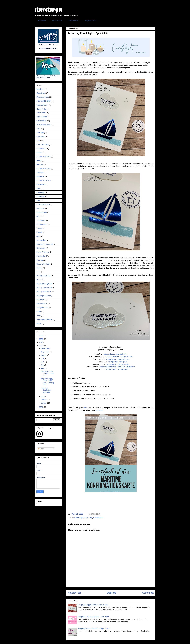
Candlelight (79, 518)
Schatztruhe (41, 300)
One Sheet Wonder (44, 276)
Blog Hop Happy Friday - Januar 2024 (93, 605)
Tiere (38, 129)
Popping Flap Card (44, 296)
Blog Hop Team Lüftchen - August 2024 (94, 629)
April (43, 368)
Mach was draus (43, 97)
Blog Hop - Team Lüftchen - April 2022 (93, 617)
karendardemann (112, 357)
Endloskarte (41, 248)
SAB (38, 141)
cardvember (41, 113)
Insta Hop (88, 518)
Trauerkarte (41, 220)
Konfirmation (98, 518)
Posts (41, 449)
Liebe (39, 272)
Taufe (39, 316)
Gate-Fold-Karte (43, 145)
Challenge (40, 192)
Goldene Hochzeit (43, 264)
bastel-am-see (127, 357)
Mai (43, 365)
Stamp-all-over (123, 359)
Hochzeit (40, 165)
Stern (38, 216)
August (44, 355)
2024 (41, 339)
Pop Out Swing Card (44, 284)
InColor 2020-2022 (44, 157)
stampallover (111, 359)
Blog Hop (40, 89)
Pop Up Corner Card (44, 288)
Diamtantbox (41, 240)
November (45, 348)
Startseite (42, 21)
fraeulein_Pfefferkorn (126, 367)
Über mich (57, 21)
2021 (41, 407)
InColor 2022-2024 (44, 125)
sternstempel (48, 10)
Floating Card (42, 256)
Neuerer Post (74, 593)
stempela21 (113, 362)
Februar (44, 400)
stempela (123, 362)
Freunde (40, 260)
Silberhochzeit (42, 304)
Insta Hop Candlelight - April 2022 (46, 390)
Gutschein (40, 208)
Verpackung (41, 149)
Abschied (40, 172)
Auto (38, 236)
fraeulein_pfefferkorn (108, 367)
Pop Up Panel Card (44, 292)
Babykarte (40, 176)
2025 (41, 336)
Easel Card (41, 196)
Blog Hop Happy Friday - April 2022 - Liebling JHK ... (47, 382)
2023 (41, 342)
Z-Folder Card (42, 224)
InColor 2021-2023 (44, 101)
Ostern (39, 280)
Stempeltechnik (42, 308)
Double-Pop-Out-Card (45, 244)
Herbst (39, 161)
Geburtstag (41, 93)
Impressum (90, 21)
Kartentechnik (42, 212)
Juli (43, 358)
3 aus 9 (39, 232)
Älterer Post (148, 593)
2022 (41, 346)
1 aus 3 (39, 228)
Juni (43, 362)
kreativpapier (112, 364)
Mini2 (38, 200)
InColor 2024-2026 (44, 169)
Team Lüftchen (42, 105)
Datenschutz (73, 21)
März (43, 396)
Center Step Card (43, 204)
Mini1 (38, 188)
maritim (39, 153)
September (45, 352)
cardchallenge (42, 117)
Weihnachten (41, 121)
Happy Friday (42, 109)
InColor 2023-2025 (44, 180)
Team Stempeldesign (44, 320)
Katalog (39, 268)
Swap (39, 312)
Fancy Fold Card (43, 252)
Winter (39, 324)
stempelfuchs (109, 354)
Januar (44, 403)
